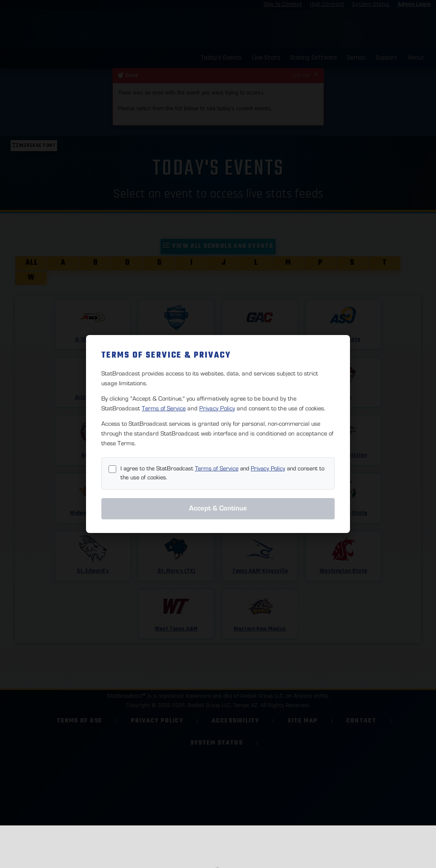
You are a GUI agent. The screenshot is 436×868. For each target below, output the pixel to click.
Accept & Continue (218, 508)
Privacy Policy (217, 408)
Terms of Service (164, 408)
